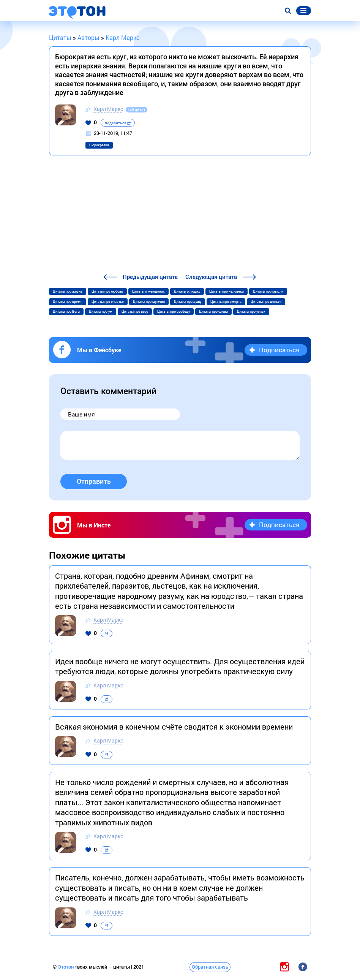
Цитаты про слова (213, 312)
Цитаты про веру (135, 312)
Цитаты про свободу (174, 312)
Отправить (94, 481)
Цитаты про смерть (226, 302)
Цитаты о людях (187, 291)
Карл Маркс (108, 109)
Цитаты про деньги (266, 302)
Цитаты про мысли (268, 291)
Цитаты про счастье (108, 302)
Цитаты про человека (227, 291)
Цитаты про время (68, 302)
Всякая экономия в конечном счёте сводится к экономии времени (174, 727)
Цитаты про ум (101, 312)
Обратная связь (210, 967)
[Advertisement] (180, 215)
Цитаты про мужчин (149, 302)
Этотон (66, 967)
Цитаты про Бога (66, 312)
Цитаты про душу (188, 302)
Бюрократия (99, 145)
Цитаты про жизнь (68, 291)
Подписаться (279, 350)
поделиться (118, 123)
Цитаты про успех (251, 312)
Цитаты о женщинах (148, 291)
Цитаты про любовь (107, 291)
